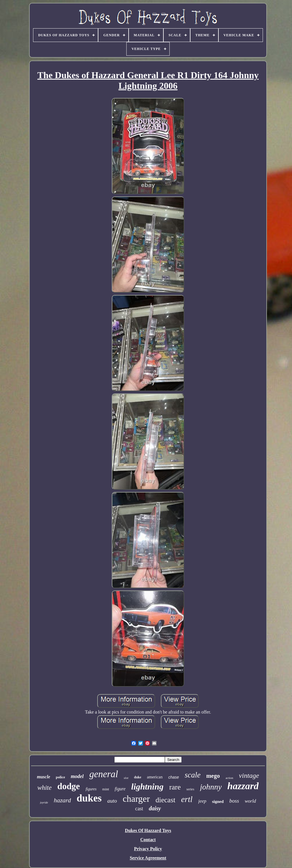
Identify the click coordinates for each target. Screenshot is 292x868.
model (77, 776)
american (155, 777)
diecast (165, 800)
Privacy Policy (148, 849)
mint (106, 789)
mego (213, 776)
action (229, 778)
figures (91, 789)
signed (218, 801)
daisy (155, 808)
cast (139, 809)
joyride (44, 802)
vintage (249, 775)
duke (138, 777)
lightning (147, 786)
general (104, 774)
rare (175, 787)
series (190, 789)
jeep (202, 801)
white (44, 788)
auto (112, 801)
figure (120, 789)
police (61, 777)
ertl (187, 799)
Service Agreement (148, 858)
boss (234, 801)
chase (174, 777)
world (250, 801)
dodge (69, 786)
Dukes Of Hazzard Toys (148, 830)
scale (193, 775)
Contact (148, 840)
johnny (211, 787)
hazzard (243, 786)
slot (126, 778)
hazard (62, 800)
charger (136, 799)
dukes (89, 798)
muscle (44, 777)
